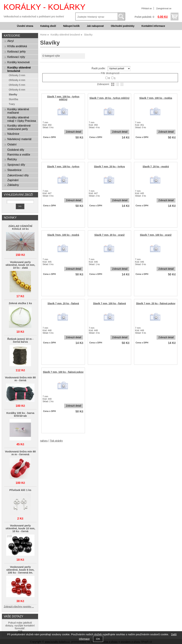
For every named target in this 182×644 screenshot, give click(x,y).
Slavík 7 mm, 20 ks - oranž (109, 235)
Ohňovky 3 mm (17, 75)
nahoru (44, 441)
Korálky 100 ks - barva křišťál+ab (20, 414)
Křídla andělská (17, 46)
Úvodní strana (25, 26)
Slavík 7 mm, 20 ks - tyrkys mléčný (109, 98)
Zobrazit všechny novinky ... (19, 607)
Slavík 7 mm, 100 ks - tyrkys (63, 167)
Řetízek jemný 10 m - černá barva (20, 340)
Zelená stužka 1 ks (20, 303)
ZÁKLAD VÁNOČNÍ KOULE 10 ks (20, 227)
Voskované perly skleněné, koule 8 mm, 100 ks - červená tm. (20, 570)
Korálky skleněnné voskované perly (19, 127)
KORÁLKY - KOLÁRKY (44, 7)
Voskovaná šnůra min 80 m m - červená (20, 453)
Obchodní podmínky (123, 26)
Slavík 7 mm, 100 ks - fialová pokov (63, 372)
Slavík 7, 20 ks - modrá (156, 167)
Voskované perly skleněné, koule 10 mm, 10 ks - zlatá (20, 265)
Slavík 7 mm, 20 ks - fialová (63, 304)
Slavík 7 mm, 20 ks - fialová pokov (156, 304)
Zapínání (13, 180)
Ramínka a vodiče (19, 154)
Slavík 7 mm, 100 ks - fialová (110, 304)
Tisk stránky (56, 441)
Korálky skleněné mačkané (18, 111)
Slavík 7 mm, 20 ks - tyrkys (109, 167)
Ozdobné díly (16, 150)
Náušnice (13, 134)
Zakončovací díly (18, 175)
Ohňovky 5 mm (17, 85)
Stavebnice (14, 170)
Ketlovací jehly (16, 51)
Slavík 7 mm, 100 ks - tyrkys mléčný (63, 98)
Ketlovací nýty (16, 57)
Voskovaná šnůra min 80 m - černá (20, 379)
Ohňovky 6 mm (17, 90)
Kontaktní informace (153, 26)
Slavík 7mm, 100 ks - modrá (63, 235)
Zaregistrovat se (164, 9)
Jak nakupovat (95, 26)
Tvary (12, 104)
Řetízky (12, 159)
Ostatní (12, 144)
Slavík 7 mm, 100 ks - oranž (156, 235)
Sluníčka (13, 99)
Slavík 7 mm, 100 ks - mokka (156, 98)
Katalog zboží (48, 26)
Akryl (10, 41)
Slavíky (13, 95)
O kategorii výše (51, 56)
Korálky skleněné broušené (19, 69)
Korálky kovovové (18, 62)
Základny (13, 185)
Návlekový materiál (19, 139)
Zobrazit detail (74, 132)
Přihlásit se (146, 9)
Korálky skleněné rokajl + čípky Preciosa (22, 119)
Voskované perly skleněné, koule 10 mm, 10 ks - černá (20, 528)
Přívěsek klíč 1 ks (20, 490)
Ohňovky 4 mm (17, 80)
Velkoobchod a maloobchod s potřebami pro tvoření (34, 17)
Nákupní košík (71, 26)
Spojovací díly (16, 165)
